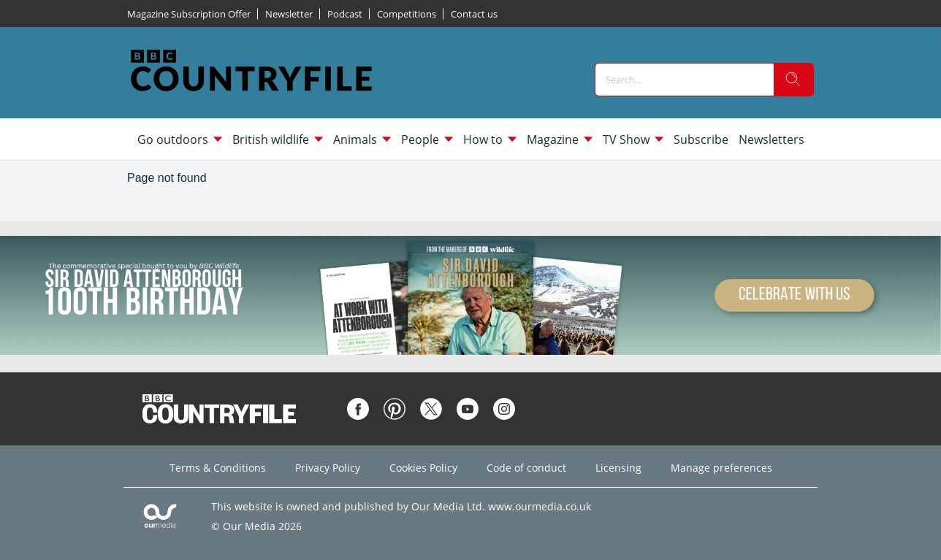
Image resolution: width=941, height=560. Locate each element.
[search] (793, 80)
